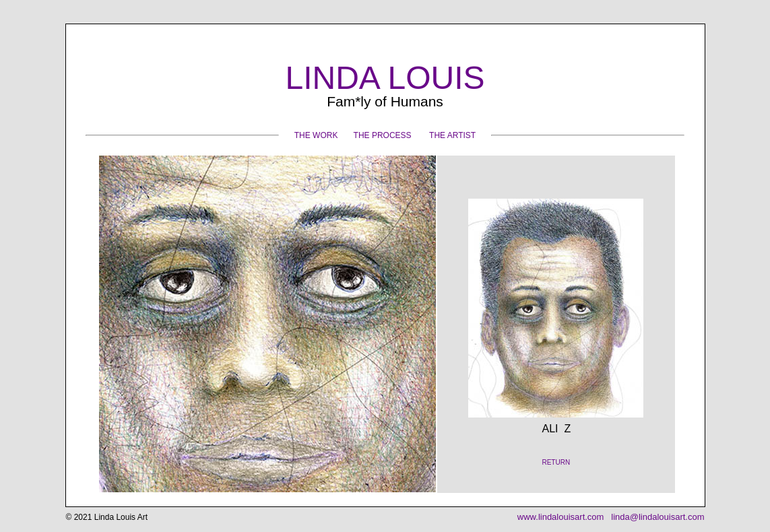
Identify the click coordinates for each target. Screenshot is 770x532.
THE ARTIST (452, 135)
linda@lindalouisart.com (657, 517)
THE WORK (316, 135)
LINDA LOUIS (384, 78)
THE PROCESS (383, 135)
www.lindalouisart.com (561, 517)
